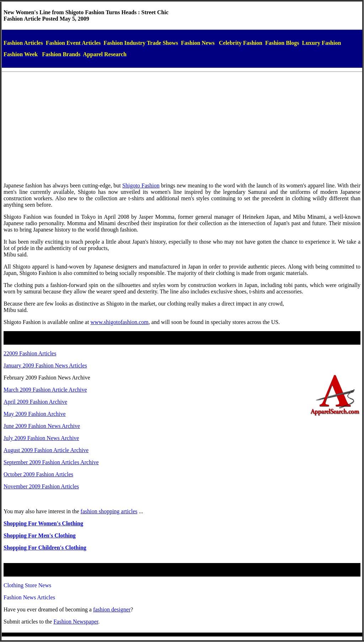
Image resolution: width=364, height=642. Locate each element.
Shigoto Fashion (141, 185)
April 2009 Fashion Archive (35, 402)
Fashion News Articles (29, 597)
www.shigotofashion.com (119, 322)
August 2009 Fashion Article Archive (46, 450)
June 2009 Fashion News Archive (42, 426)
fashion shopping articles (109, 511)
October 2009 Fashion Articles (38, 474)
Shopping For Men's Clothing (40, 535)
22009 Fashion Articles (30, 353)
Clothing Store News (27, 585)
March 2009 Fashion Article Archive (45, 390)
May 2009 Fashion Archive (35, 414)
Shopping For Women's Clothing (43, 523)
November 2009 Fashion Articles (41, 486)
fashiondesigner (112, 609)
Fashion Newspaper (76, 622)
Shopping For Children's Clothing (45, 548)
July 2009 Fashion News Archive (41, 438)
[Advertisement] (182, 127)
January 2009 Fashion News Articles (45, 365)
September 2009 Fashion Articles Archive (51, 462)
